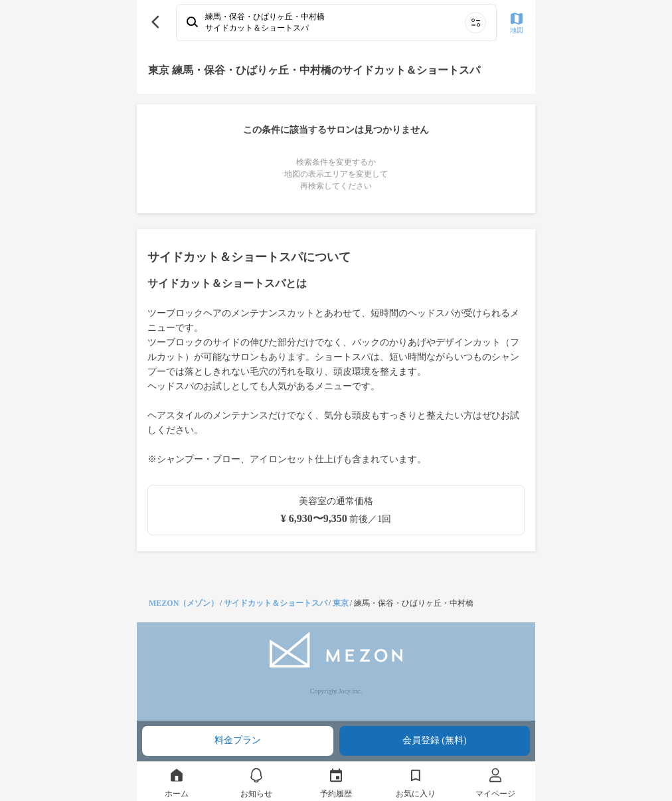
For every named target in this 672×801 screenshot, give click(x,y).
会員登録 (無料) (435, 740)
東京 (341, 603)
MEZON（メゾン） (184, 603)
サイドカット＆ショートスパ (276, 603)
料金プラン (238, 740)
